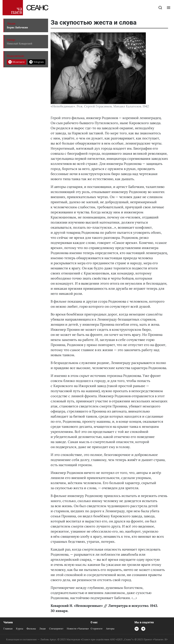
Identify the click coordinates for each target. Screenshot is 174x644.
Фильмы (31, 629)
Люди (42, 629)
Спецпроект (56, 629)
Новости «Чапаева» (78, 629)
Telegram (37, 62)
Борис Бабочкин (17, 27)
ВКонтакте (17, 62)
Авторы (110, 629)
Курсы (20, 629)
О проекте (97, 629)
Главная (8, 629)
